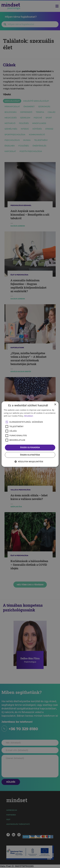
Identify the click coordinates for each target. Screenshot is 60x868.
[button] (30, 462)
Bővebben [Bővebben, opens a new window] (29, 416)
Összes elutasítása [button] (30, 455)
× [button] (55, 404)
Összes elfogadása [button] (30, 447)
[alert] (30, 434)
